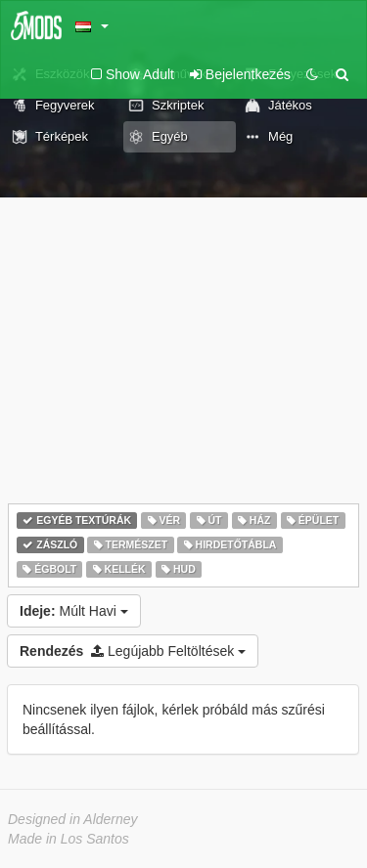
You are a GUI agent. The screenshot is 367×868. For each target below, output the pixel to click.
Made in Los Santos (69, 839)
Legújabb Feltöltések (133, 651)
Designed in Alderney (73, 819)
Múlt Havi (74, 611)
